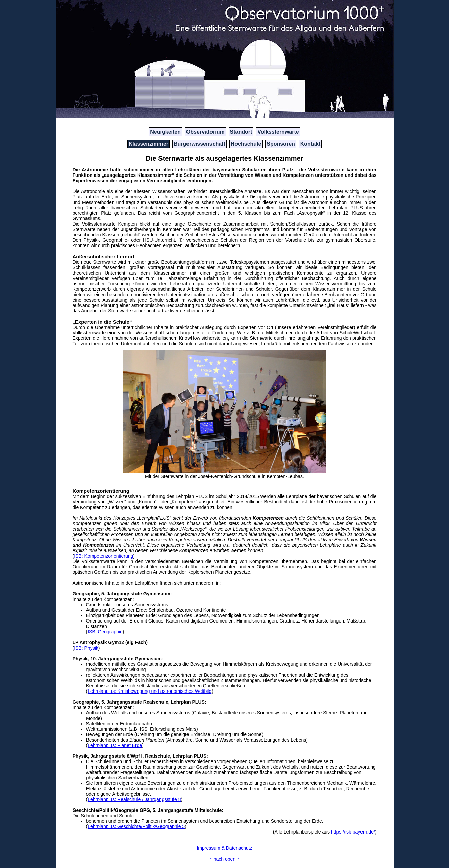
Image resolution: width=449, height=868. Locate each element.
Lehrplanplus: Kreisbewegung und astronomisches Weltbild (149, 691)
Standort (241, 132)
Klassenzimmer (148, 144)
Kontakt (310, 144)
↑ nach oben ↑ (225, 859)
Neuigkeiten (165, 132)
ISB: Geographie (105, 632)
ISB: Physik (86, 648)
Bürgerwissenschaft (199, 144)
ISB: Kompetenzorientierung (104, 556)
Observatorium (205, 132)
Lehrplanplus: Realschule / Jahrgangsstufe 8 (134, 799)
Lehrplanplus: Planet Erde (115, 745)
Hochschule (246, 144)
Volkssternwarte (278, 132)
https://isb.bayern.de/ (353, 832)
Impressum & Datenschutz (224, 848)
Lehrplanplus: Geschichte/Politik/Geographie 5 (136, 826)
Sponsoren (281, 144)
